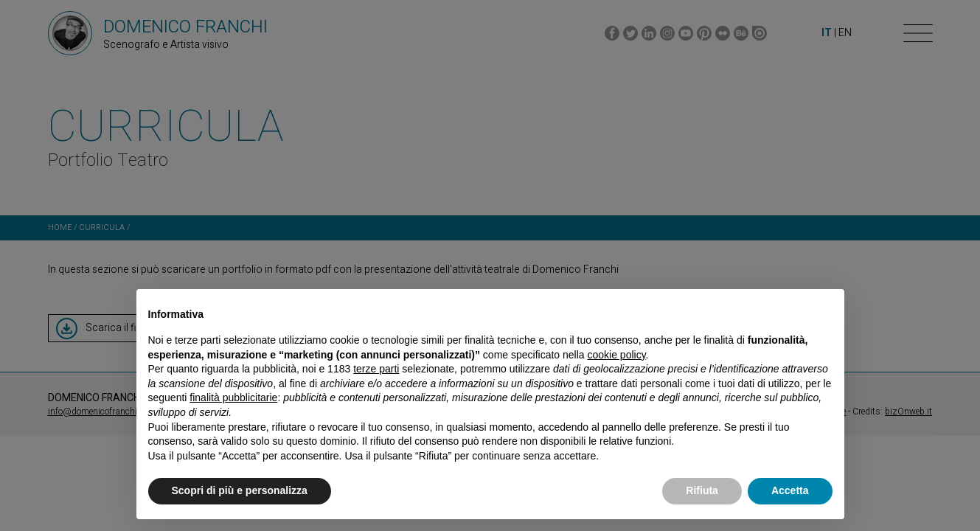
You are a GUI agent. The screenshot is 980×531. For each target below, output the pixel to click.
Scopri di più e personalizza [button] (240, 490)
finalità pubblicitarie (233, 398)
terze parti (376, 369)
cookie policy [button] (616, 355)
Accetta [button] (790, 490)
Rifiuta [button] (702, 490)
